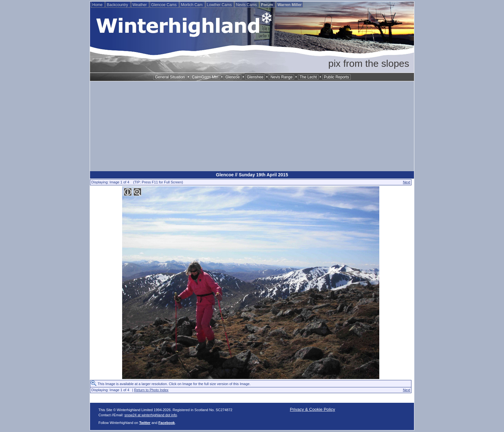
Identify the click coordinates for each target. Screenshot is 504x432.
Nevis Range (281, 77)
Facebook (167, 423)
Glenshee (255, 77)
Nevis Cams (247, 5)
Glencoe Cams (164, 5)
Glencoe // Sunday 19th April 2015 (252, 175)
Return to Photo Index (151, 390)
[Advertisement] (252, 126)
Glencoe (233, 77)
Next (406, 182)
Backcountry (118, 5)
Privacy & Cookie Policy (313, 409)
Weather (140, 5)
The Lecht (308, 77)
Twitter (145, 423)
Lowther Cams (220, 5)
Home (98, 5)
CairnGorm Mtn (205, 77)
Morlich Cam (192, 5)
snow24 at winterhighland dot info (151, 415)
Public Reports (337, 77)
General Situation (170, 77)
